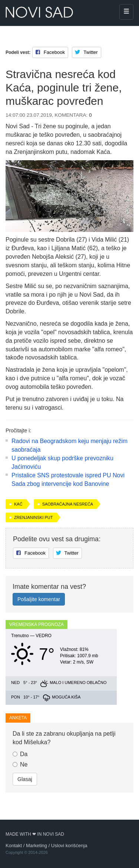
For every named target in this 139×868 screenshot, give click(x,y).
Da (20, 754)
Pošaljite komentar (39, 599)
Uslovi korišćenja (69, 846)
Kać (18, 504)
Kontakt (14, 846)
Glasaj (25, 779)
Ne (20, 764)
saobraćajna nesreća (68, 504)
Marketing (37, 846)
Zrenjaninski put (34, 517)
